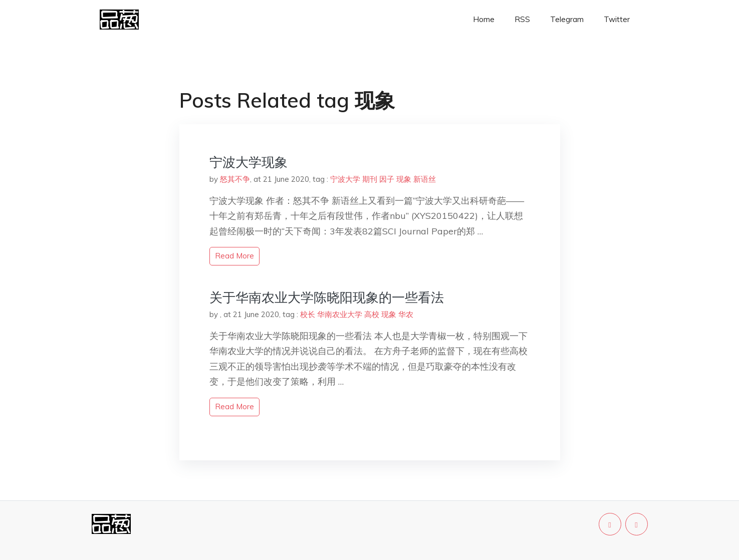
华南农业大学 (340, 314)
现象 (404, 179)
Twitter (617, 19)
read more (234, 256)
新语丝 (425, 179)
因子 (387, 179)
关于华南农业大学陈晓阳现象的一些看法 (327, 297)
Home (484, 19)
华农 (406, 314)
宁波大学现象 (249, 162)
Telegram (567, 19)
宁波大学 (345, 179)
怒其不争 (235, 179)
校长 (308, 314)
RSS (522, 19)
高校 (372, 314)
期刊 (370, 179)
